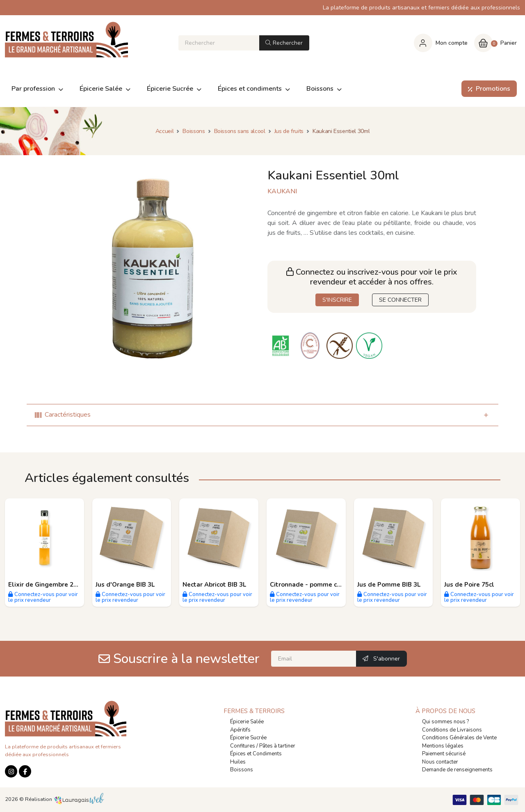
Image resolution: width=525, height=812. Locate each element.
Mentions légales (443, 746)
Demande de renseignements (457, 770)
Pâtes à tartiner (277, 746)
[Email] (314, 659)
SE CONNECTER (400, 300)
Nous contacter (440, 762)
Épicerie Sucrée (248, 738)
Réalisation (65, 799)
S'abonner (381, 659)
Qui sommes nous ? (445, 722)
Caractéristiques (63, 415)
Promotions (487, 89)
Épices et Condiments (256, 754)
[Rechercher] (219, 43)
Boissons (242, 770)
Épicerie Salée (247, 722)
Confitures (243, 746)
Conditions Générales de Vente (459, 738)
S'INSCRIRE (337, 300)
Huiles (238, 762)
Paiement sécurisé (444, 754)
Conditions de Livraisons (452, 730)
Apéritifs (240, 730)
